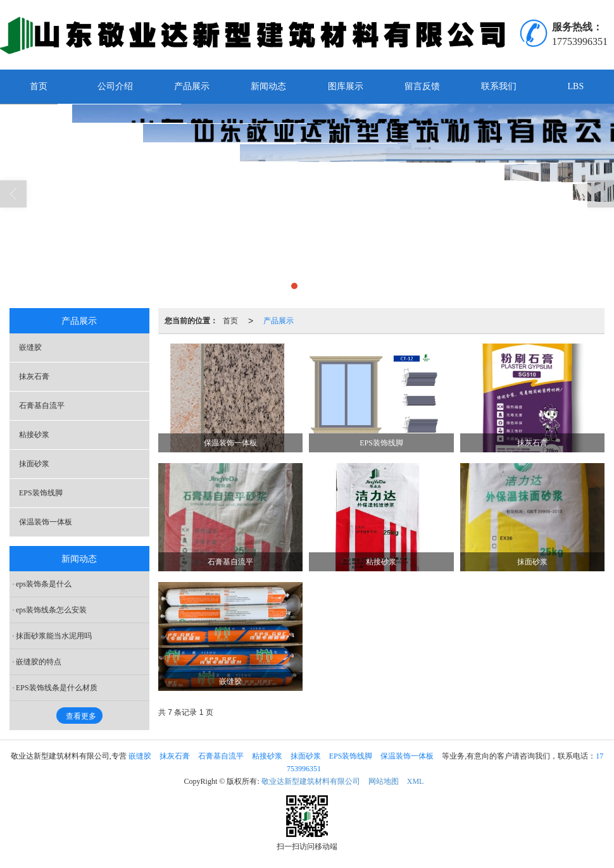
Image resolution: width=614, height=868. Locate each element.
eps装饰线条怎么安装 (51, 610)
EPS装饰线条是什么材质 (57, 688)
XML (416, 781)
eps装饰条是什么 (44, 584)
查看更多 (81, 716)
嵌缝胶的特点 (39, 662)
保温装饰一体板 (46, 522)
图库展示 (346, 86)
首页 (39, 86)
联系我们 (499, 86)
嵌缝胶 (30, 347)
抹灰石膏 (34, 376)
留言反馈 (422, 86)
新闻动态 (268, 86)
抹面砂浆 (34, 464)
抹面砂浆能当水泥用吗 (54, 636)
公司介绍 (115, 86)
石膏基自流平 (42, 406)
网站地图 (384, 781)
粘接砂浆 (34, 435)
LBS (576, 86)
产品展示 (192, 86)
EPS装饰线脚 (41, 493)
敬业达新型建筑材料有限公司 (311, 781)
